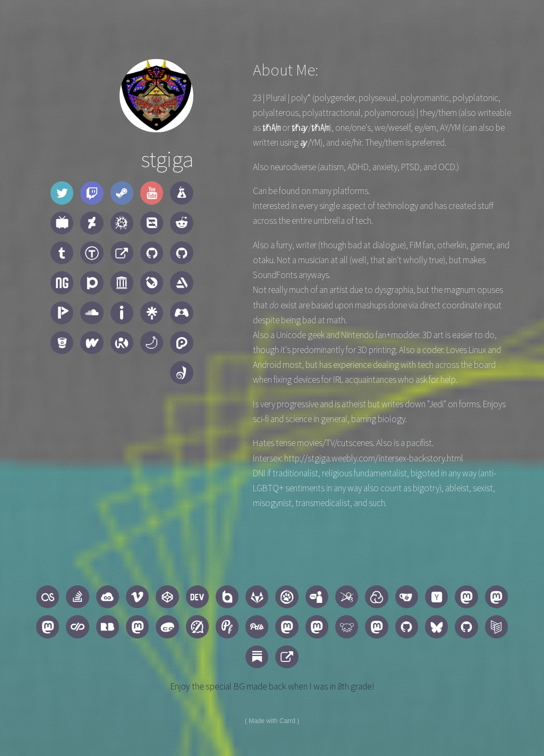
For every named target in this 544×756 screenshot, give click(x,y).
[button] (62, 193)
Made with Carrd (272, 721)
